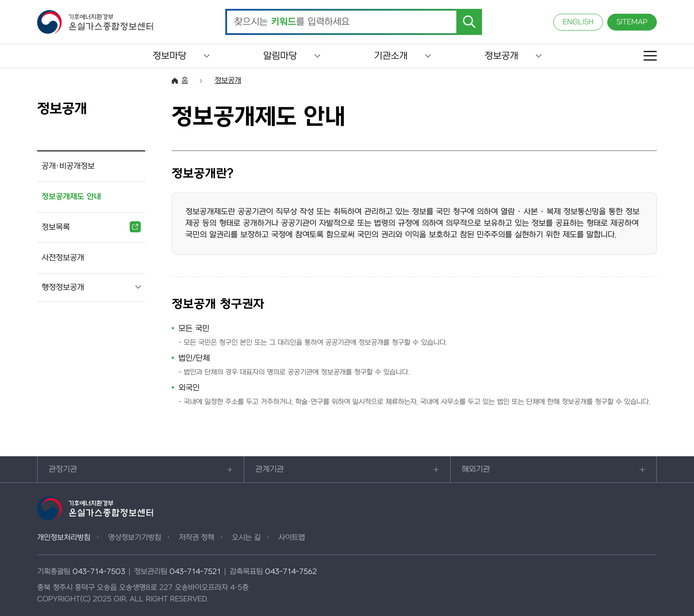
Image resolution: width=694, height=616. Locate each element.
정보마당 (170, 56)
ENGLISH (578, 22)
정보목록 (91, 227)
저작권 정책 (197, 538)
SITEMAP (632, 22)
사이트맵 (292, 538)
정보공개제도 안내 (71, 197)
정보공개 (501, 56)
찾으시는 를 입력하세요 (292, 22)
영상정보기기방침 (135, 538)
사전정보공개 (63, 258)
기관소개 (391, 56)
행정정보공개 (63, 287)
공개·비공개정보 (68, 166)
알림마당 (280, 56)
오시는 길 (246, 538)
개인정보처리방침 (64, 538)
